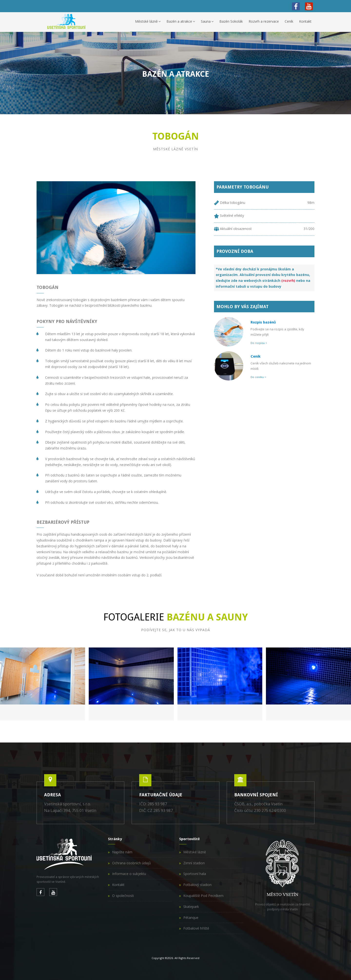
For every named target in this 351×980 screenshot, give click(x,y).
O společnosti (123, 896)
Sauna (207, 21)
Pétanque (191, 918)
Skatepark (191, 907)
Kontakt (305, 21)
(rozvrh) (288, 281)
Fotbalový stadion (197, 885)
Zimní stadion (194, 863)
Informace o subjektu (129, 874)
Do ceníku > (258, 377)
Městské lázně (148, 21)
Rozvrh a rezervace (264, 21)
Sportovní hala (195, 874)
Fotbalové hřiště (196, 928)
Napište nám (122, 852)
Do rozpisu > (259, 343)
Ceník (289, 21)
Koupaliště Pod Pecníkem (203, 896)
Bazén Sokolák (231, 21)
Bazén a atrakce (181, 21)
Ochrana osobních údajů (132, 863)
